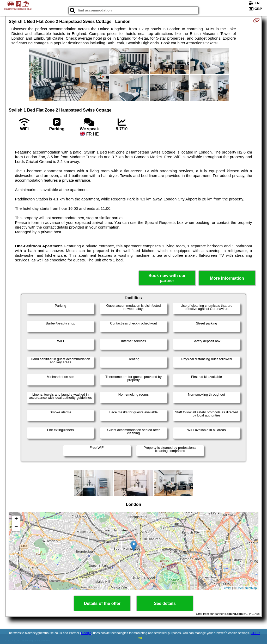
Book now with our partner (167, 278)
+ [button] (16, 519)
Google (86, 633)
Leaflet (227, 588)
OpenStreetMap (247, 588)
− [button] (16, 527)
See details (165, 603)
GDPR (255, 633)
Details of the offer (102, 603)
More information (227, 278)
